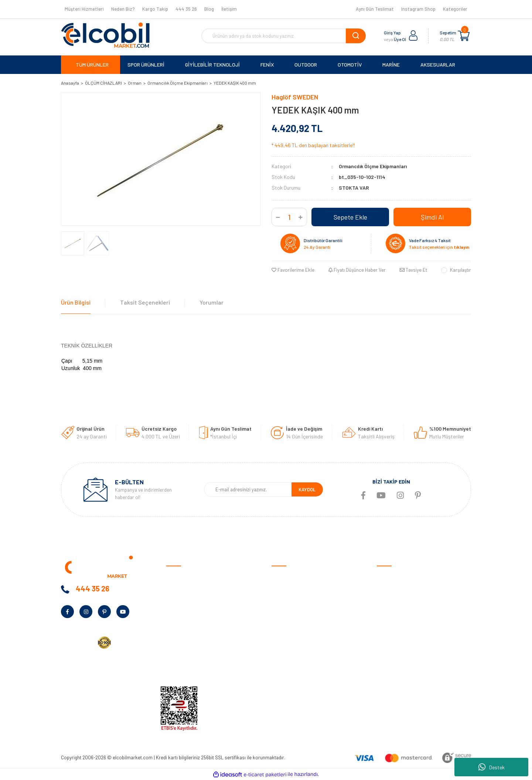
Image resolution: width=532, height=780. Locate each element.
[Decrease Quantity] (278, 217)
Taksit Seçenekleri (145, 302)
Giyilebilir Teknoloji (397, 599)
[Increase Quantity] (301, 217)
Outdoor (386, 610)
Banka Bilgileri (182, 610)
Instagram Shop (418, 9)
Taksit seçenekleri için (439, 247)
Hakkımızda (179, 587)
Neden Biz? (123, 9)
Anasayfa (177, 576)
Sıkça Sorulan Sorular (296, 645)
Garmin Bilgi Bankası (294, 656)
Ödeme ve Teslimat (293, 587)
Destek (492, 767)
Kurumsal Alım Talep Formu (196, 645)
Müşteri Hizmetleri (84, 9)
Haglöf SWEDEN (295, 97)
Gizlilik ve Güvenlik (291, 599)
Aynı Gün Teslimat (375, 9)
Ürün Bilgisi (76, 302)
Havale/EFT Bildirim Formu (301, 679)
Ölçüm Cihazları (394, 656)
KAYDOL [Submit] (307, 489)
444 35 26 (186, 9)
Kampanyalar (181, 622)
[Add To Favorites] (293, 270)
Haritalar (387, 633)
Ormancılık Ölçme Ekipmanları (373, 166)
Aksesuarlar (390, 645)
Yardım (174, 656)
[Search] (284, 36)
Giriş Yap (392, 33)
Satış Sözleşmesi (291, 576)
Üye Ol (400, 39)
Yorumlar (212, 302)
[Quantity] (289, 217)
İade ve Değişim (289, 622)
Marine (384, 622)
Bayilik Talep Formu (188, 633)
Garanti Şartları (289, 610)
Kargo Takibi (286, 667)
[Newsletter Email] (248, 489)
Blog (209, 9)
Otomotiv (388, 576)
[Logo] (105, 35)
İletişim (229, 9)
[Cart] (464, 36)
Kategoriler (455, 9)
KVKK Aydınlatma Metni (192, 667)
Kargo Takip (155, 9)
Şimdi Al (432, 217)
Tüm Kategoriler (395, 667)
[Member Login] (413, 36)
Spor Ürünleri (391, 587)
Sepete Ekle (350, 217)
